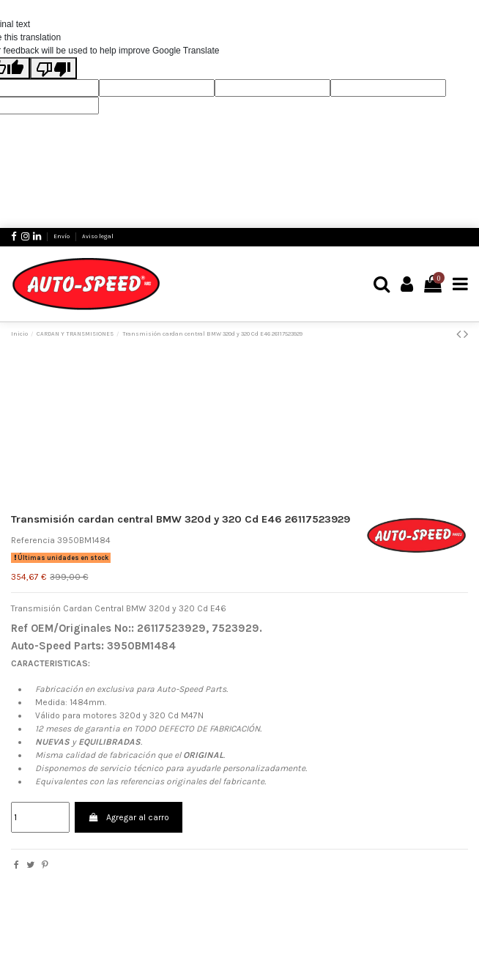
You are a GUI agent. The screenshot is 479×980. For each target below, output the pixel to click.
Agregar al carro (128, 817)
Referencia (33, 540)
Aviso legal (98, 236)
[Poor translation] (53, 68)
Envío (62, 236)
